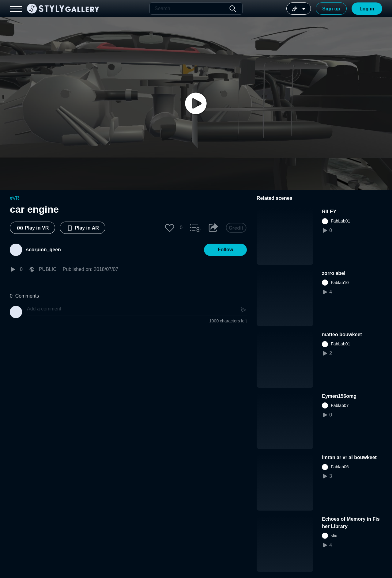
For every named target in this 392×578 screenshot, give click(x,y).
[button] (170, 228)
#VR (15, 198)
